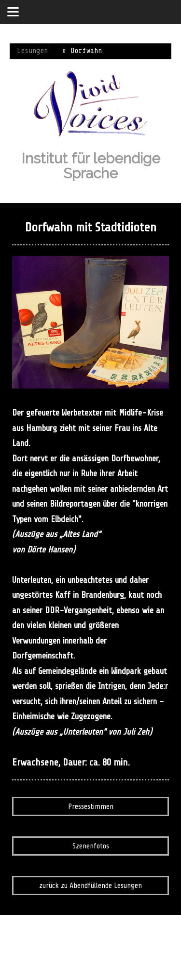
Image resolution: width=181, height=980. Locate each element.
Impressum (23, 935)
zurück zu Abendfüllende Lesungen (90, 886)
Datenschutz (56, 935)
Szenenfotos (91, 846)
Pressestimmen (91, 806)
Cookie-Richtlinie (97, 935)
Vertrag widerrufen (38, 945)
